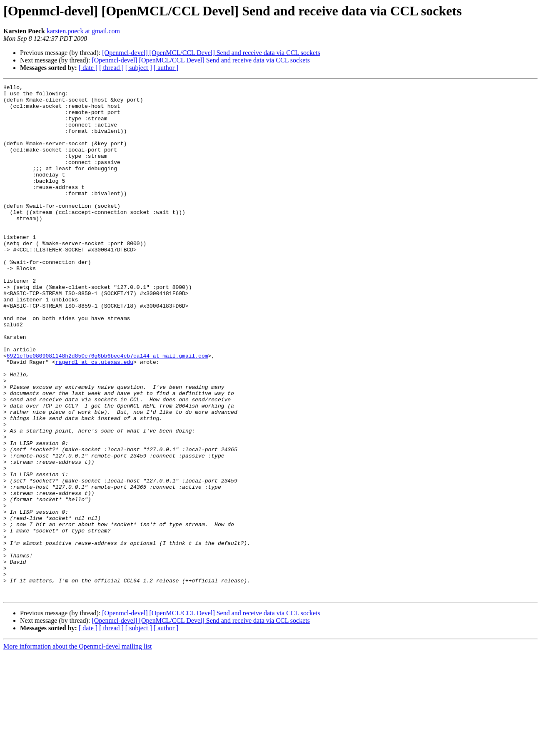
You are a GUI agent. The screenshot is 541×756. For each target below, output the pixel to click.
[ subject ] (139, 68)
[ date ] (88, 68)
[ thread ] (111, 68)
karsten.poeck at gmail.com (83, 31)
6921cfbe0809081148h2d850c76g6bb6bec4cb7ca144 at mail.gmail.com (107, 410)
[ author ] (166, 68)
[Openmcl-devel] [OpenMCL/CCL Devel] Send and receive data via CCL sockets (211, 53)
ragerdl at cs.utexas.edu (94, 418)
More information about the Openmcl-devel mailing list (77, 749)
